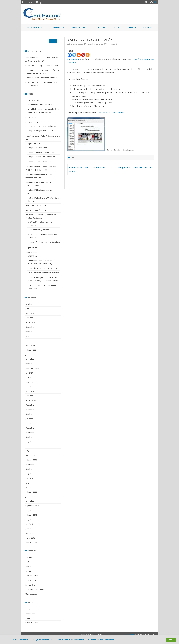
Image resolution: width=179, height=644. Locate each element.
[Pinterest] (83, 55)
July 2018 (29, 524)
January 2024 (31, 354)
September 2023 (32, 368)
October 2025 (31, 304)
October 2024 (31, 332)
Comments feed (32, 618)
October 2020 (31, 469)
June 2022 (29, 423)
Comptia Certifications (34, 144)
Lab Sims (101, 27)
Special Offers (31, 585)
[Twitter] (74, 55)
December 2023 (32, 359)
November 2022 (32, 409)
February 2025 (31, 318)
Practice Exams (32, 576)
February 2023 (31, 396)
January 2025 (31, 322)
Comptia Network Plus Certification (42, 152)
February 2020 (31, 492)
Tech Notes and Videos (35, 589)
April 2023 (29, 387)
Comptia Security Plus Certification (41, 157)
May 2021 (29, 451)
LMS (27, 562)
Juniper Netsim (31, 247)
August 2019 (31, 510)
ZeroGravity (129, 634)
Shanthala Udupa (76, 44)
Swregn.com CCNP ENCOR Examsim (135, 167)
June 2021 (29, 446)
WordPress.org (31, 623)
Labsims (74, 157)
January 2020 (31, 497)
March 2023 (30, 391)
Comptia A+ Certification (37, 148)
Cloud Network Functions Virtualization (43, 273)
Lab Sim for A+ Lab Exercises (111, 113)
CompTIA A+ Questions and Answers (43, 131)
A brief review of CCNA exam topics (42, 104)
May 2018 (29, 533)
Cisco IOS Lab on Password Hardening (41, 78)
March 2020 (30, 487)
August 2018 (31, 520)
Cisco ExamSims (58, 27)
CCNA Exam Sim (32, 101)
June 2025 (29, 309)
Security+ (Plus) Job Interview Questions (44, 242)
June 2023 (29, 377)
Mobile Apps (30, 567)
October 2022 (31, 414)
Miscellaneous (31, 252)
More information (107, 640)
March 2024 (30, 345)
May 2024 (29, 336)
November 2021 (32, 432)
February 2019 (31, 515)
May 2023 (29, 382)
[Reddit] (79, 55)
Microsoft (131, 27)
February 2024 (31, 350)
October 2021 (31, 437)
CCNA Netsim (31, 118)
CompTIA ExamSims (81, 27)
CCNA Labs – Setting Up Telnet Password (42, 65)
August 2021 (31, 442)
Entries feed (30, 614)
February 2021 (31, 460)
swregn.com (73, 59)
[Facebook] (70, 55)
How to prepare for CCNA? (36, 206)
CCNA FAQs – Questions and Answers (43, 126)
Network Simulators (33, 27)
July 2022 (29, 419)
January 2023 (31, 400)
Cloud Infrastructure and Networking (42, 268)
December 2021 (32, 428)
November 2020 (32, 464)
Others (115, 27)
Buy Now (147, 27)
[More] (88, 55)
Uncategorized (31, 594)
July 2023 (29, 373)
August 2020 (31, 474)
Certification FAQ (32, 122)
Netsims (29, 571)
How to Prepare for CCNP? (36, 210)
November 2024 (32, 327)
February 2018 (31, 542)
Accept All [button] (171, 640)
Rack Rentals (31, 580)
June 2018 (29, 529)
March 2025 (30, 313)
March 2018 (30, 538)
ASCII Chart (32, 256)
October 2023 (31, 364)
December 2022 (32, 405)
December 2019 (32, 501)
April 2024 (29, 341)
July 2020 (29, 478)
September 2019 (32, 506)
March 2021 (30, 455)
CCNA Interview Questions (38, 230)
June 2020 (29, 483)
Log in (28, 609)
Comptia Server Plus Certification (41, 161)
